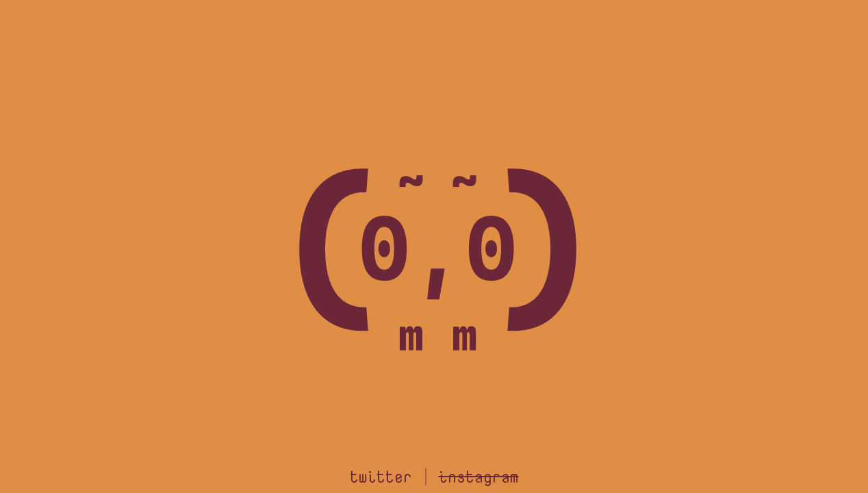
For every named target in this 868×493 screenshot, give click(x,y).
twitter (381, 476)
